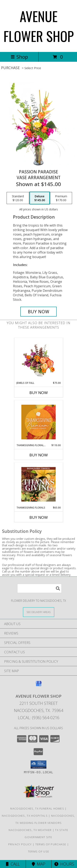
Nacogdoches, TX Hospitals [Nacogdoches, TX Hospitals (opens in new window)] (25, 816)
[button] (38, 765)
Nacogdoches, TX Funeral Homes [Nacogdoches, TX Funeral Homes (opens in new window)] (37, 808)
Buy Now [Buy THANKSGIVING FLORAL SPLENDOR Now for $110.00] (39, 455)
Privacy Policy (20, 844)
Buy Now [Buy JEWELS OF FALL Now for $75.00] (39, 393)
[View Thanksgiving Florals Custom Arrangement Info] (38, 484)
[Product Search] (39, 588)
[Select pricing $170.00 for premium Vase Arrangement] (61, 198)
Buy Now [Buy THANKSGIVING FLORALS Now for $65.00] (39, 517)
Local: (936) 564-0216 (39, 718)
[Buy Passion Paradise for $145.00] (39, 312)
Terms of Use (39, 851)
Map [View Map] (39, 864)
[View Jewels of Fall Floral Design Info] (38, 360)
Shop (19, 57)
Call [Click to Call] (13, 864)
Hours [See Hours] (64, 864)
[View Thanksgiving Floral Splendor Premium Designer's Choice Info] (38, 422)
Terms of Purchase (51, 844)
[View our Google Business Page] (39, 686)
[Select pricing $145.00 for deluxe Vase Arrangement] (40, 198)
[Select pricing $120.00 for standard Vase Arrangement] (18, 198)
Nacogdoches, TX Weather (30, 830)
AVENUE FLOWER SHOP (39, 26)
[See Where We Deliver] (39, 612)
